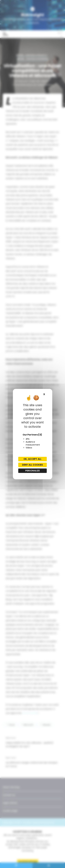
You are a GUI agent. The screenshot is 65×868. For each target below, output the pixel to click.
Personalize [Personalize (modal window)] (33, 471)
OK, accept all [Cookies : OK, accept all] (32, 459)
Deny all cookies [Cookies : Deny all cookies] (32, 465)
